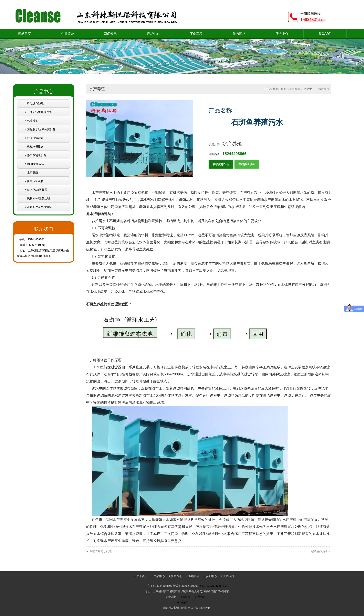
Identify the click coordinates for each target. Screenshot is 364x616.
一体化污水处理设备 (39, 112)
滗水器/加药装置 (37, 190)
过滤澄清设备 (35, 138)
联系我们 (325, 34)
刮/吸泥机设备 (36, 164)
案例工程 (196, 34)
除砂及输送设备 (37, 155)
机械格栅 (185, 597)
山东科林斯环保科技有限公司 (282, 89)
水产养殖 (33, 172)
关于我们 (141, 576)
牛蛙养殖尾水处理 (101, 551)
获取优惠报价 (221, 164)
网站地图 (182, 602)
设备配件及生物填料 (39, 207)
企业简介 (68, 34)
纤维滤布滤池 (35, 103)
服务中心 (282, 34)
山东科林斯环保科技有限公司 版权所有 (187, 608)
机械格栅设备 (35, 147)
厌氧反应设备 (35, 181)
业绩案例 (193, 576)
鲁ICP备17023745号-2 (213, 586)
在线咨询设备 (247, 164)
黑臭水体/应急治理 (38, 198)
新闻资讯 (110, 34)
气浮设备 (33, 121)
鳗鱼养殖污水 (319, 551)
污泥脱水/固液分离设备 (41, 129)
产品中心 (153, 34)
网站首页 (25, 34)
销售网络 (239, 34)
